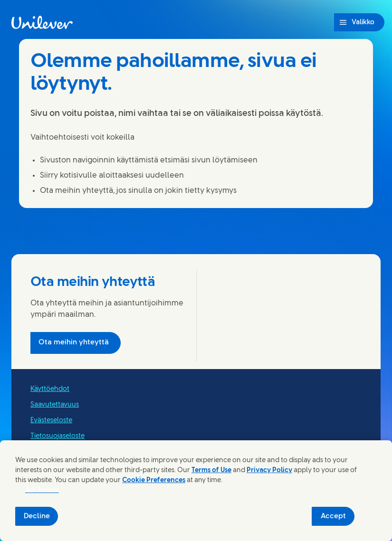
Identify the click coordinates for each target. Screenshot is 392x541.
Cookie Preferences (154, 480)
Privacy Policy (269, 470)
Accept (333, 516)
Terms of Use (211, 470)
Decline (37, 516)
